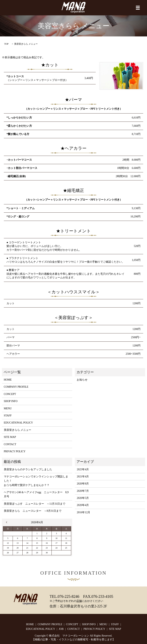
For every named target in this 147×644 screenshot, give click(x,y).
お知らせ (82, 380)
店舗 (79, 601)
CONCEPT (10, 394)
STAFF (8, 416)
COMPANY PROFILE (16, 387)
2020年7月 (83, 491)
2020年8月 (83, 484)
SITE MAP (10, 437)
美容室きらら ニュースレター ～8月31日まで (33, 511)
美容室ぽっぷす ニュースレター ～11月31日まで (35, 504)
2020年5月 (83, 498)
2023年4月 (83, 469)
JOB (61, 629)
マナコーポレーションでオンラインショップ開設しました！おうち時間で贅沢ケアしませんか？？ (36, 481)
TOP (6, 44)
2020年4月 (83, 505)
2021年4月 (83, 477)
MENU (8, 408)
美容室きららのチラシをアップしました (28, 469)
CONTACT (10, 444)
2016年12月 (83, 512)
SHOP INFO (11, 401)
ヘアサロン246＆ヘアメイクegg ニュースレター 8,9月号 (36, 494)
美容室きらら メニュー (18, 430)
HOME (8, 380)
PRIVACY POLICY (15, 451)
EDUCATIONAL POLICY (18, 423)
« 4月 (7, 522)
